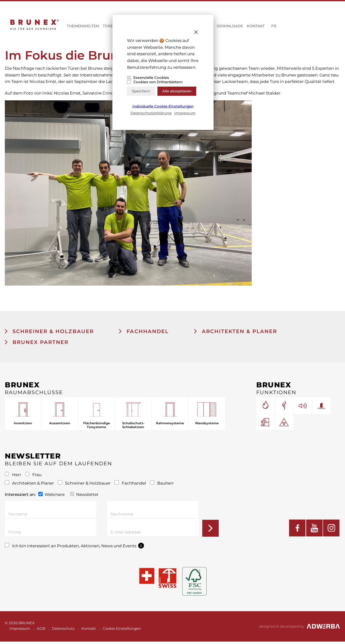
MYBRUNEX (314, 28)
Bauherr (162, 486)
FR (274, 27)
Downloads (230, 27)
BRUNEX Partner (37, 345)
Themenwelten (83, 27)
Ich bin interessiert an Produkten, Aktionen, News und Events (74, 548)
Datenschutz (63, 631)
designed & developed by (300, 629)
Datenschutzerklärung (151, 113)
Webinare (51, 497)
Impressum (185, 113)
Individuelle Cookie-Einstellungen (163, 106)
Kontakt (256, 27)
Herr (14, 477)
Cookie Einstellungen (122, 631)
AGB (41, 631)
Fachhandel (144, 334)
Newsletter (84, 497)
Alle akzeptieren (177, 91)
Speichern (141, 91)
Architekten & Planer (235, 334)
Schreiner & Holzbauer (49, 334)
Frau (33, 477)
